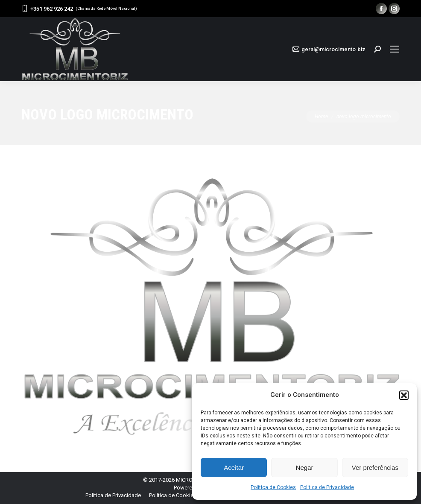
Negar (305, 468)
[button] (404, 395)
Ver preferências (375, 468)
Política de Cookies (273, 487)
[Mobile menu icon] (395, 49)
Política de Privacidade (327, 487)
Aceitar (234, 468)
